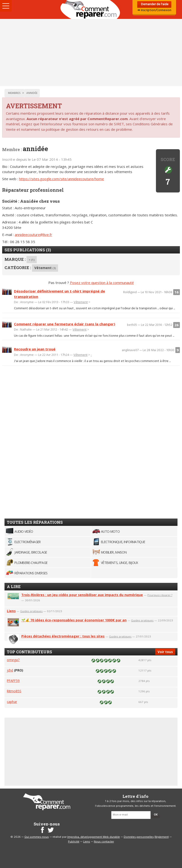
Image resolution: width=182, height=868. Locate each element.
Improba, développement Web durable (94, 837)
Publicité (74, 842)
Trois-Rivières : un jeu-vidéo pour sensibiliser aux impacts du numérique (82, 595)
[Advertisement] (91, 52)
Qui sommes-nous (37, 837)
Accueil (91, 9)
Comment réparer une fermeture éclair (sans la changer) (65, 324)
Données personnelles (139, 837)
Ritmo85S (14, 691)
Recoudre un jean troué (35, 349)
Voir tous (165, 652)
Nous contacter (104, 842)
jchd (10, 670)
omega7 (13, 660)
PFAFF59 (13, 681)
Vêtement (45, 268)
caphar (12, 702)
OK (156, 815)
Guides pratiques (31, 611)
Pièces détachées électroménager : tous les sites (63, 636)
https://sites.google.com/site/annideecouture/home (61, 179)
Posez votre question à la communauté (102, 283)
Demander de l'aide (154, 4)
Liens (11, 611)
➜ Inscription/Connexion (154, 10)
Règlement (162, 837)
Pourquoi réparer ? (160, 595)
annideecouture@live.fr (33, 235)
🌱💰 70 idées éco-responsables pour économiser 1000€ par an (74, 620)
